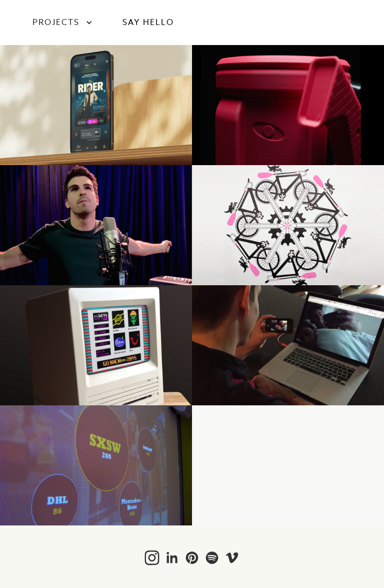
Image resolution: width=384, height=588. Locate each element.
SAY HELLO (148, 23)
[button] (62, 23)
